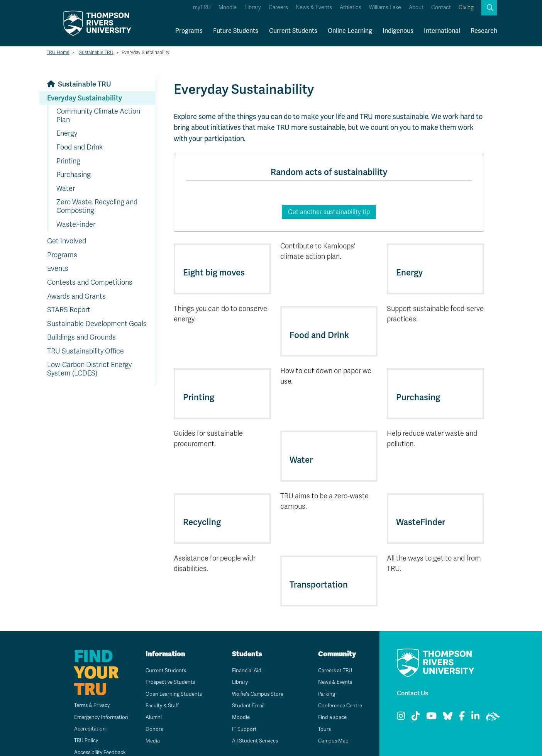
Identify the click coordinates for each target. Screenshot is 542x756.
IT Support (241, 715)
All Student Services (253, 727)
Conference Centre (339, 692)
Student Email (246, 692)
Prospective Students (169, 668)
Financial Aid (244, 657)
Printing (68, 161)
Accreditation (85, 715)
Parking (324, 680)
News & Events (314, 8)
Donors (151, 715)
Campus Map (331, 727)
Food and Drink (80, 147)
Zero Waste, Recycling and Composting (97, 206)
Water (66, 189)
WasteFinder (76, 224)
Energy (67, 133)
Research (484, 31)
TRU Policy (81, 726)
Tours (322, 715)
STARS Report (69, 310)
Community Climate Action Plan (98, 116)
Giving (466, 8)
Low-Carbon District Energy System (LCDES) (89, 369)
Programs (189, 31)
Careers (278, 8)
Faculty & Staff (160, 692)
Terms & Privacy (88, 691)
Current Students (293, 31)
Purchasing (74, 175)
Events (58, 268)
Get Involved (67, 241)
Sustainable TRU (96, 53)
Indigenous (398, 31)
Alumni (151, 703)
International (442, 31)
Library (253, 8)
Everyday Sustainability (85, 98)
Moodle (228, 8)
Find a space (330, 703)
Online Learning (350, 31)
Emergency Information (97, 703)
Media (150, 727)
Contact (441, 8)
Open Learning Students (172, 680)
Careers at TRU (333, 657)
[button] (489, 8)
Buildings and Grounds (81, 337)
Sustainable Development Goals (97, 324)
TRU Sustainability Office (86, 351)
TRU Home (58, 53)
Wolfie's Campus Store (256, 680)
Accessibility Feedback (96, 738)
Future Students (236, 31)
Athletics (351, 8)
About (416, 8)
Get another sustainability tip (329, 212)
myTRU (202, 8)
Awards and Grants (76, 296)
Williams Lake (385, 8)
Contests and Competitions (90, 282)
